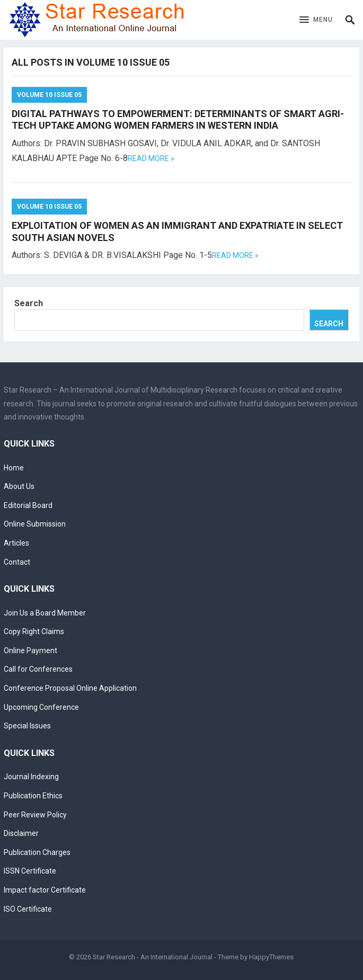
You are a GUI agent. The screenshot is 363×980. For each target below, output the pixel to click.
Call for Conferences (38, 669)
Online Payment (30, 651)
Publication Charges (37, 852)
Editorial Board (28, 505)
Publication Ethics (33, 796)
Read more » (151, 158)
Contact (17, 562)
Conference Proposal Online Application (70, 688)
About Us (19, 486)
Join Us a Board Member (45, 613)
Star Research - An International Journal (153, 957)
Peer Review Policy (35, 815)
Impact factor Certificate (45, 890)
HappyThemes (271, 957)
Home (14, 468)
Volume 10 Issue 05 (49, 95)
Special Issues (27, 726)
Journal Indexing (31, 777)
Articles (16, 543)
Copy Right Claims (34, 631)
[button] (316, 20)
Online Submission (35, 524)
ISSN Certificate (30, 871)
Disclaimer (21, 833)
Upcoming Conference (41, 707)
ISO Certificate (28, 909)
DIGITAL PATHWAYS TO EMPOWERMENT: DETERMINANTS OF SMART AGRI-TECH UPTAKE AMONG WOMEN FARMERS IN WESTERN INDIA (178, 120)
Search (29, 303)
